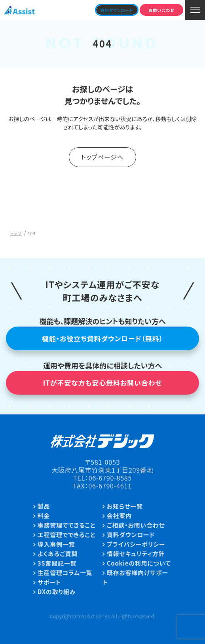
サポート (49, 582)
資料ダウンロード (131, 535)
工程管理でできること (66, 535)
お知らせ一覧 (125, 506)
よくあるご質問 (58, 554)
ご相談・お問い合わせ (136, 525)
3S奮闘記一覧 (57, 563)
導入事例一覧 (56, 544)
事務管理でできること (66, 525)
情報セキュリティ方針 (136, 554)
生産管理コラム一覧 (65, 573)
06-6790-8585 (110, 478)
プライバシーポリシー (136, 544)
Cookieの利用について (139, 563)
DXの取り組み (57, 592)
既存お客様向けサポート (135, 577)
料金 (44, 516)
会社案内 (119, 516)
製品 (44, 506)
